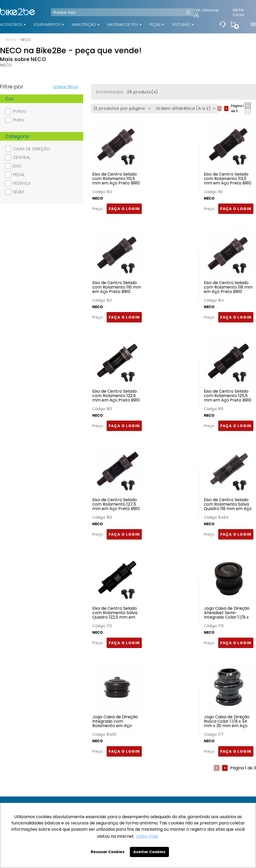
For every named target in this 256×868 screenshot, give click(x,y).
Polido (16, 111)
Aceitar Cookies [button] (149, 852)
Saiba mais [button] (147, 836)
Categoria (17, 136)
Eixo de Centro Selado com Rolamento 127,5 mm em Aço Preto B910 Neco (116, 504)
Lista (248, 112)
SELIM (14, 192)
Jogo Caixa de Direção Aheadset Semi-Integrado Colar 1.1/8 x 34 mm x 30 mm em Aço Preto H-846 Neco (227, 613)
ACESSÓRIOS (11, 25)
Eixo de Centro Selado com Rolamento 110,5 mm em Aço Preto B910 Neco (116, 179)
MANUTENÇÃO (84, 25)
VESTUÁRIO (181, 25)
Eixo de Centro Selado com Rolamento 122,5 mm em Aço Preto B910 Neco (116, 396)
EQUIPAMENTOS (47, 25)
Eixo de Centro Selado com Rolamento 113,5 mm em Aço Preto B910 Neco (228, 179)
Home (11, 40)
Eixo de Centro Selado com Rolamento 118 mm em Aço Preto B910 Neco (228, 287)
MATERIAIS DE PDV (123, 25)
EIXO (14, 166)
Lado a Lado (248, 106)
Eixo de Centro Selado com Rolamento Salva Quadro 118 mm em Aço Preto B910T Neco (228, 504)
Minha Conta (239, 13)
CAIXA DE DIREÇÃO (28, 149)
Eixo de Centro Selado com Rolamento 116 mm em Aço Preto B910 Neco (117, 287)
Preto (15, 120)
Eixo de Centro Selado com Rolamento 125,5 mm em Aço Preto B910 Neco (228, 396)
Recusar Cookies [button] (108, 852)
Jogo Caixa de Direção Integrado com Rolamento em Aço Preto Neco (115, 721)
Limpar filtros (66, 87)
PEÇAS (155, 25)
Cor (10, 99)
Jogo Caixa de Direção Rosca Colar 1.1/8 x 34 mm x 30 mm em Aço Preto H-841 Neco (227, 721)
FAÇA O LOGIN (124, 209)
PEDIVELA (18, 183)
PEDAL (15, 175)
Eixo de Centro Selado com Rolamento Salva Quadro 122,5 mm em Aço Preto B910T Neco (115, 613)
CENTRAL (18, 157)
